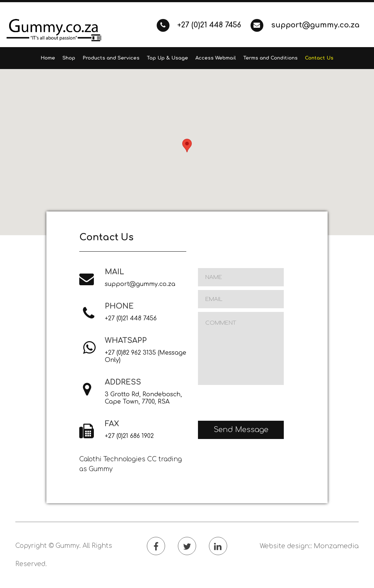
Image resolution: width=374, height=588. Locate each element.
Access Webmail (216, 58)
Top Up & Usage (167, 58)
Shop (69, 58)
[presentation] (253, 403)
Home (48, 58)
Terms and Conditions (270, 58)
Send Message (241, 430)
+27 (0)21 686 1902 (129, 436)
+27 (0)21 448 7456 (200, 25)
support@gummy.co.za (305, 25)
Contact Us (319, 58)
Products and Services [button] (111, 58)
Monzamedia (336, 546)
